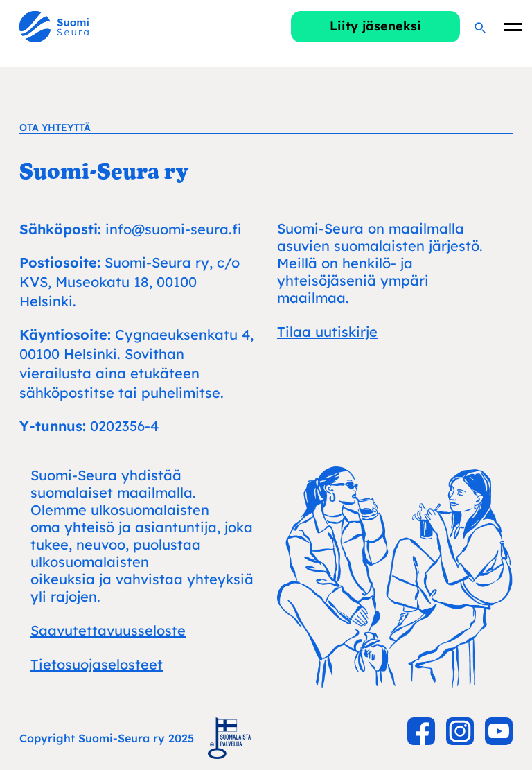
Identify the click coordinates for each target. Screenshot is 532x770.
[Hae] (479, 27)
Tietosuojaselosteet (97, 664)
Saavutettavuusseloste (108, 630)
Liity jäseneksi (375, 26)
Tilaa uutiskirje (327, 332)
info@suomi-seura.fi (173, 229)
